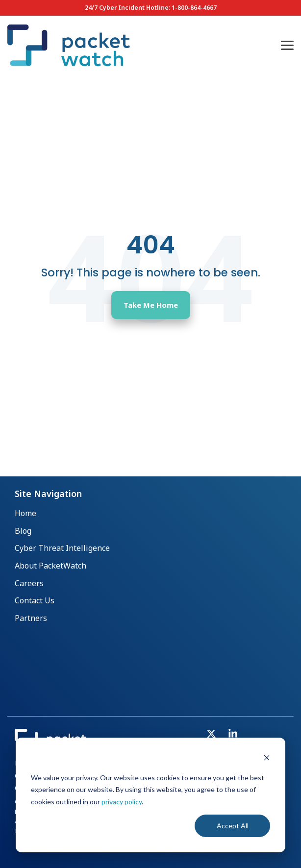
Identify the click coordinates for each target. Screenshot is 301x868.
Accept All (233, 826)
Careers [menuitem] (29, 583)
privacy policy (122, 802)
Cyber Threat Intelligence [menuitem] (62, 548)
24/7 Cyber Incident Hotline (127, 8)
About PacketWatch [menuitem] (50, 566)
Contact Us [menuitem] (35, 601)
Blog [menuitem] (23, 531)
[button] (287, 45)
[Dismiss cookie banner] (267, 759)
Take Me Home (151, 305)
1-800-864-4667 (194, 8)
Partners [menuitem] (31, 618)
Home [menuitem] (25, 513)
